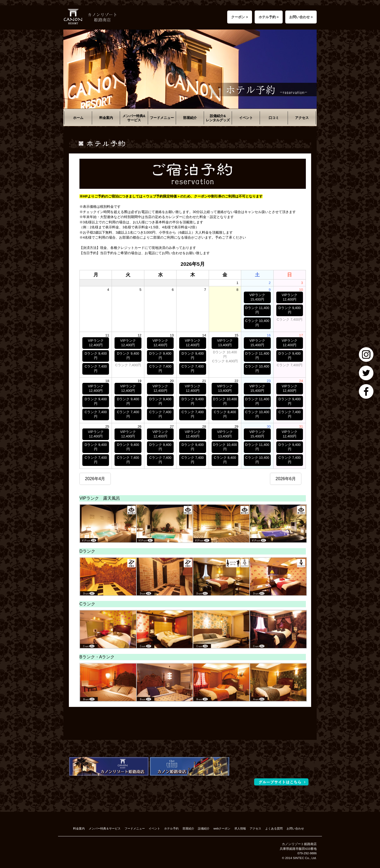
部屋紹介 (190, 118)
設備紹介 (204, 828)
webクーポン (222, 828)
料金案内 (106, 118)
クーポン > (239, 17)
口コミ (274, 118)
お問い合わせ (295, 828)
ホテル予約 (171, 828)
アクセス (302, 118)
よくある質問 (274, 828)
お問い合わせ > (301, 17)
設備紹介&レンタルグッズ (218, 118)
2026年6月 (286, 479)
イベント (246, 118)
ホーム (78, 118)
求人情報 (240, 828)
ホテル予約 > (269, 17)
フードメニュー (162, 118)
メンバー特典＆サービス (105, 828)
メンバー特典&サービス (134, 118)
